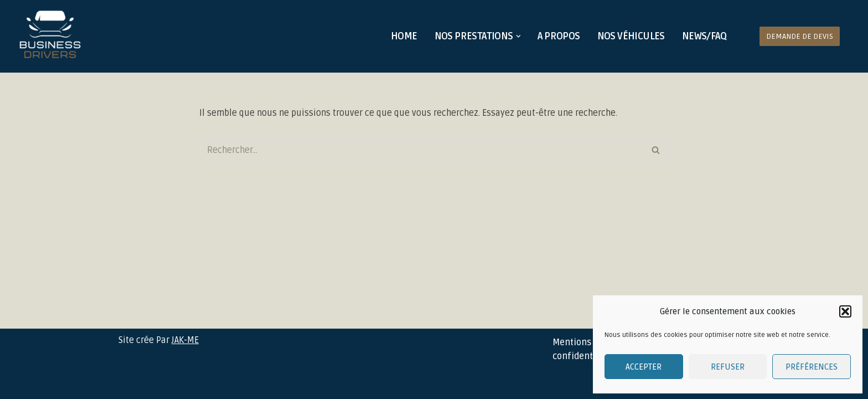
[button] (845, 311)
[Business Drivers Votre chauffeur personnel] (50, 36)
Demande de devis (800, 36)
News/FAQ (704, 36)
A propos (559, 36)
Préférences (812, 367)
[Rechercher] (422, 150)
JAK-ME (185, 340)
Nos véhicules (631, 36)
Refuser (728, 367)
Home (404, 36)
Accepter (644, 367)
